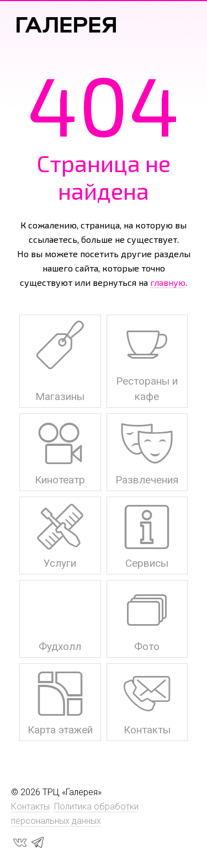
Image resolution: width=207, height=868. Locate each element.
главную (168, 282)
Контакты (30, 806)
